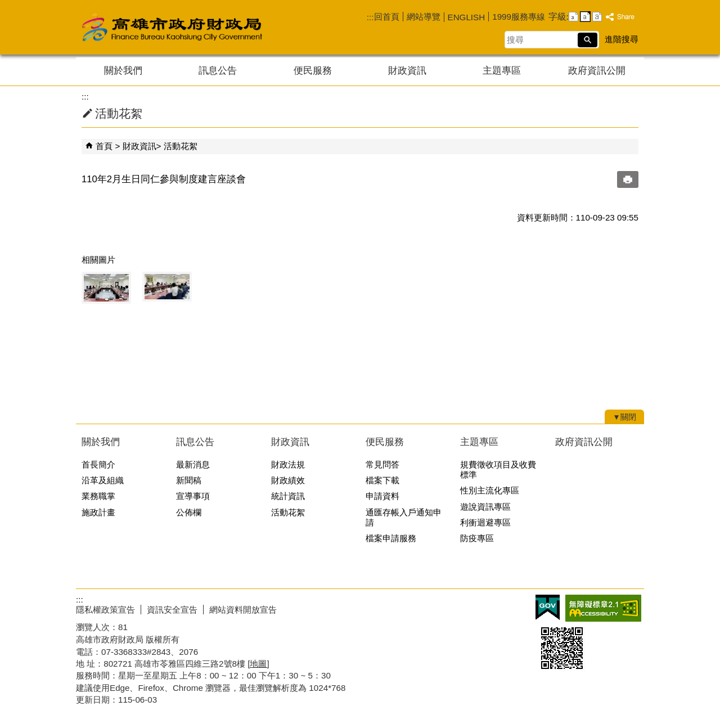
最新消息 (193, 464)
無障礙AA (603, 608)
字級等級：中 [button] (585, 17)
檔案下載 (382, 480)
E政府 (548, 607)
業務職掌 (98, 496)
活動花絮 (181, 146)
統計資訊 (288, 496)
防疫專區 (477, 538)
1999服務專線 (519, 17)
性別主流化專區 (490, 490)
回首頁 (387, 17)
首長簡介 (98, 464)
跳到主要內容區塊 (6, 6)
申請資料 (382, 496)
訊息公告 (218, 71)
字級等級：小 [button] (573, 17)
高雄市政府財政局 (217, 27)
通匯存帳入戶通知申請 (404, 517)
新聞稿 (189, 480)
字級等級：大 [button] (597, 17)
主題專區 (502, 71)
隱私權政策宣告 (105, 610)
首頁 (104, 146)
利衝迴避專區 (485, 522)
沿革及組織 (103, 480)
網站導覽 (424, 17)
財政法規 (288, 464)
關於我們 (123, 71)
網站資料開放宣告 (243, 610)
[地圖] (258, 664)
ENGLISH (467, 17)
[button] (588, 40)
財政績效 (288, 480)
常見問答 (382, 464)
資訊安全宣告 (172, 610)
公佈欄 (189, 512)
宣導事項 (193, 496)
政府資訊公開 (597, 71)
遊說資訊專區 (485, 507)
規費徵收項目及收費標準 (498, 469)
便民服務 (313, 71)
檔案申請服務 (391, 538)
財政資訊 (407, 71)
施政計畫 (98, 512)
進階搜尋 (622, 39)
